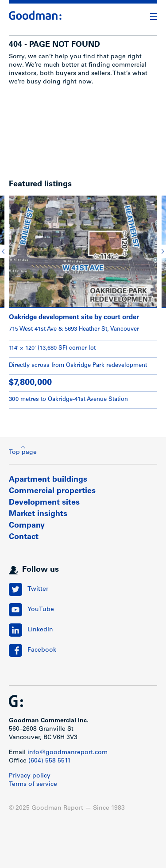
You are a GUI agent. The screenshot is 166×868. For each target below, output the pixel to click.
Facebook (42, 650)
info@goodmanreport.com (68, 753)
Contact (24, 537)
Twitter (38, 589)
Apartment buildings (48, 480)
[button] (4, 251)
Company (27, 526)
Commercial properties (52, 491)
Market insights (38, 514)
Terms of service (33, 785)
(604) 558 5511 (50, 761)
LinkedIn (40, 630)
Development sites (44, 503)
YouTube (41, 610)
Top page (23, 450)
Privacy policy (30, 776)
